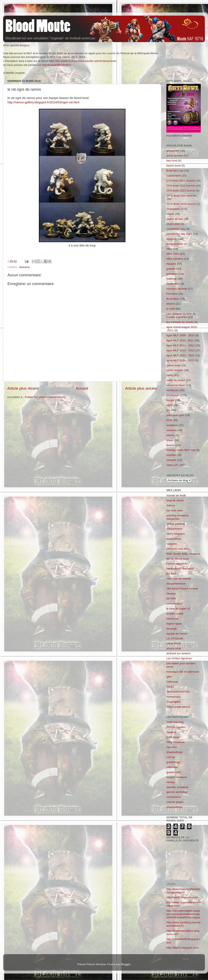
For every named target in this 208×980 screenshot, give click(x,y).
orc (168, 410)
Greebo (171, 732)
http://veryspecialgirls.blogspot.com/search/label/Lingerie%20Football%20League (183, 914)
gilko (169, 677)
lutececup (172, 619)
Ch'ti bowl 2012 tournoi (181, 186)
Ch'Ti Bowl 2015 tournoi (181, 204)
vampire (171, 460)
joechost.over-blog (178, 549)
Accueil (82, 388)
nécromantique (176, 385)
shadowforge (174, 752)
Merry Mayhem (176, 534)
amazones (173, 151)
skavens (25, 267)
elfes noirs (173, 254)
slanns (170, 435)
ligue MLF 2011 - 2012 (180, 345)
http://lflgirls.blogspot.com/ (183, 948)
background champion (180, 569)
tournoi (171, 445)
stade (170, 440)
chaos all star (175, 219)
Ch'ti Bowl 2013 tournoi (181, 191)
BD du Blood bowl (178, 559)
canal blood (174, 643)
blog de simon (175, 500)
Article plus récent (23, 388)
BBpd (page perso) (178, 707)
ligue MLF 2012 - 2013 (180, 350)
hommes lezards (177, 289)
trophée (171, 455)
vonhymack (173, 697)
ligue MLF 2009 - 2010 (180, 335)
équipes (171, 264)
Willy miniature (176, 742)
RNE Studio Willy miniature (183, 554)
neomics (172, 747)
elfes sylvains (175, 259)
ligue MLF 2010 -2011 (180, 340)
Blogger (126, 964)
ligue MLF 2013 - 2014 (180, 355)
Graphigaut (173, 702)
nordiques (173, 390)
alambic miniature (177, 787)
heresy (171, 782)
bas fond (172, 161)
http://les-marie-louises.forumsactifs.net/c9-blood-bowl (83, 61)
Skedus (171, 594)
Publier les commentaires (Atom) (45, 397)
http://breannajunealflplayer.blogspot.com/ (183, 891)
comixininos (174, 797)
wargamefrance (176, 584)
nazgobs (172, 544)
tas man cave (175, 510)
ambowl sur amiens (178, 653)
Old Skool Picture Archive (182, 589)
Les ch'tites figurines (179, 658)
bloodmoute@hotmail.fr (57, 65)
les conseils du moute (180, 322)
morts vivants (175, 370)
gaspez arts (174, 772)
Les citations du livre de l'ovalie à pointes (181, 315)
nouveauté (173, 395)
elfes (169, 249)
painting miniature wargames (178, 517)
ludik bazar (173, 737)
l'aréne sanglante (177, 564)
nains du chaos (176, 380)
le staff (171, 309)
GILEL (170, 687)
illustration (173, 299)
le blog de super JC (178, 609)
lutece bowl (173, 365)
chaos (170, 214)
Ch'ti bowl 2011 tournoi (181, 181)
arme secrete (175, 156)
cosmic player (175, 802)
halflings (172, 279)
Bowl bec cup (175, 171)
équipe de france (177, 634)
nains (170, 375)
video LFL (173, 465)
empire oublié (175, 614)
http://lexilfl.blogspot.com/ (182, 897)
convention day (176, 229)
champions (173, 209)
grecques (172, 274)
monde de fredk (176, 495)
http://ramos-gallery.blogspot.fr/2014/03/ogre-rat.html (43, 102)
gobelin (171, 269)
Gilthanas (172, 682)
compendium (174, 604)
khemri (171, 304)
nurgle (170, 400)
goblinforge (173, 762)
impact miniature (177, 777)
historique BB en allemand (183, 672)
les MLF (171, 574)
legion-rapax (174, 624)
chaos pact (173, 224)
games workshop (177, 792)
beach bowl (173, 166)
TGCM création (176, 727)
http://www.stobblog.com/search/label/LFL (183, 924)
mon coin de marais (179, 579)
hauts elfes (173, 284)
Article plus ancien (141, 388)
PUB (169, 420)
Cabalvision (174, 176)
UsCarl (171, 757)
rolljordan (172, 767)
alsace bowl (174, 648)
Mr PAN (171, 599)
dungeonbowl (175, 244)
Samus (171, 505)
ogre (169, 405)
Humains (172, 294)
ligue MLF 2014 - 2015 (180, 360)
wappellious (174, 539)
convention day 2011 (179, 234)
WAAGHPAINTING (178, 692)
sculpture (172, 425)
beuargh (172, 629)
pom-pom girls (175, 415)
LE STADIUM (175, 639)
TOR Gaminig (175, 722)
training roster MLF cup (181, 450)
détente (171, 239)
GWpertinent (174, 529)
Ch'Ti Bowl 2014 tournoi (181, 196)
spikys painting (176, 524)
